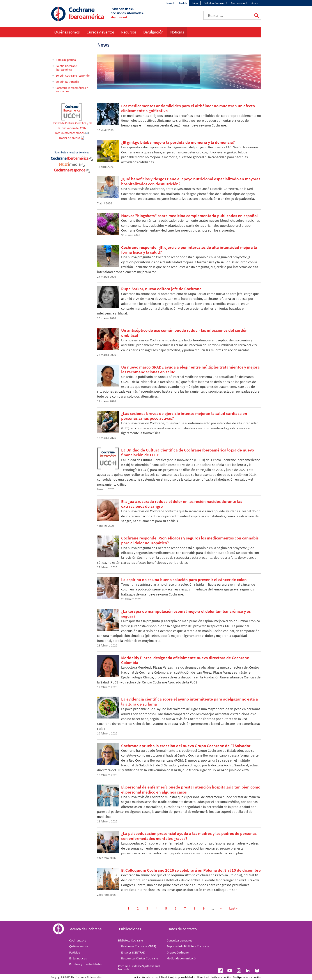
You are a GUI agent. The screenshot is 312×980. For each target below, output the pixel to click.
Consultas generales (179, 940)
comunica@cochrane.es (70, 133)
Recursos (129, 32)
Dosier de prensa (70, 138)
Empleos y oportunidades (85, 964)
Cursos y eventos (100, 32)
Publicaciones (130, 929)
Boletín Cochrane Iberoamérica (66, 68)
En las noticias (78, 958)
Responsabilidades (185, 977)
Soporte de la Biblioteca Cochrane (188, 946)
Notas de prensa (66, 60)
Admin (255, 3)
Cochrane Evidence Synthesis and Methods (139, 968)
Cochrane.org (238, 3)
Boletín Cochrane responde (73, 76)
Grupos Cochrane (178, 952)
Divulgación (153, 32)
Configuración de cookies (247, 977)
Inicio (195, 3)
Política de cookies (221, 977)
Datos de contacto (182, 929)
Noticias (177, 32)
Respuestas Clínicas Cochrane (140, 958)
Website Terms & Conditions (157, 977)
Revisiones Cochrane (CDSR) (138, 946)
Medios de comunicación (182, 958)
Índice (137, 977)
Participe (74, 952)
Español (170, 3)
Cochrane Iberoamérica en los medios (72, 90)
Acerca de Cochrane (86, 929)
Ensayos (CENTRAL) (133, 952)
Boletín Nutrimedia (67, 82)
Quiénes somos (67, 32)
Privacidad (203, 977)
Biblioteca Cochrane (214, 3)
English (183, 3)
